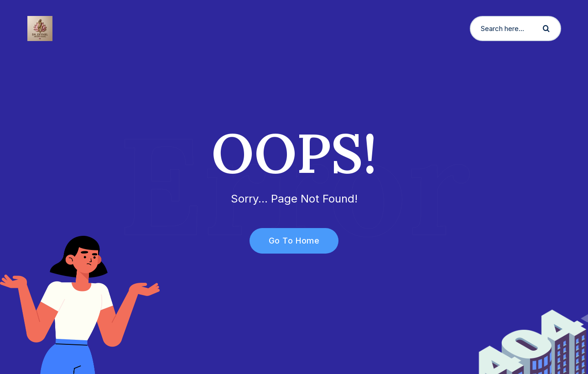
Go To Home (289, 241)
